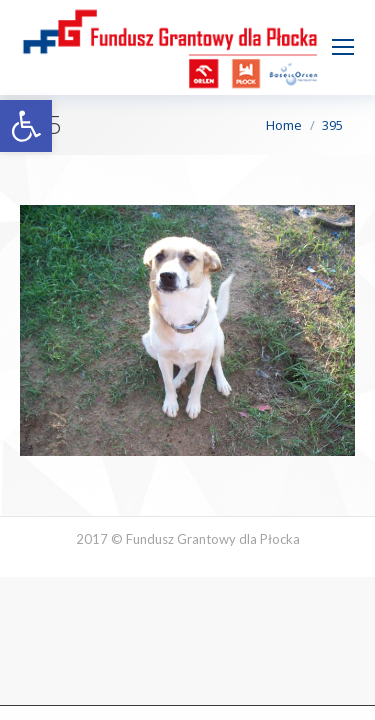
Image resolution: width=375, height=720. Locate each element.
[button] (26, 126)
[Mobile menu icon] (343, 47)
